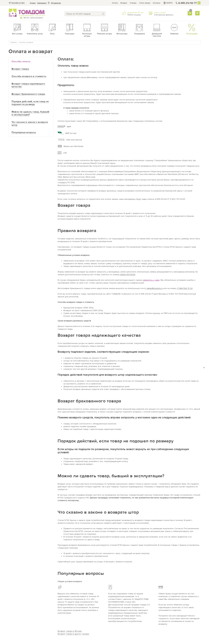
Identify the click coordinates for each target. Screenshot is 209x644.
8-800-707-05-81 (128, 275)
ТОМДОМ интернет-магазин (27, 13)
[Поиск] (103, 14)
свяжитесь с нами (151, 280)
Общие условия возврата (70, 581)
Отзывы (133, 3)
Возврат (124, 3)
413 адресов (56, 3)
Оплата (115, 3)
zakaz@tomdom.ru (155, 288)
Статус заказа (145, 3)
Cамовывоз (42, 3)
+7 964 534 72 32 (185, 288)
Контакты (157, 3)
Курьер (33, 3)
